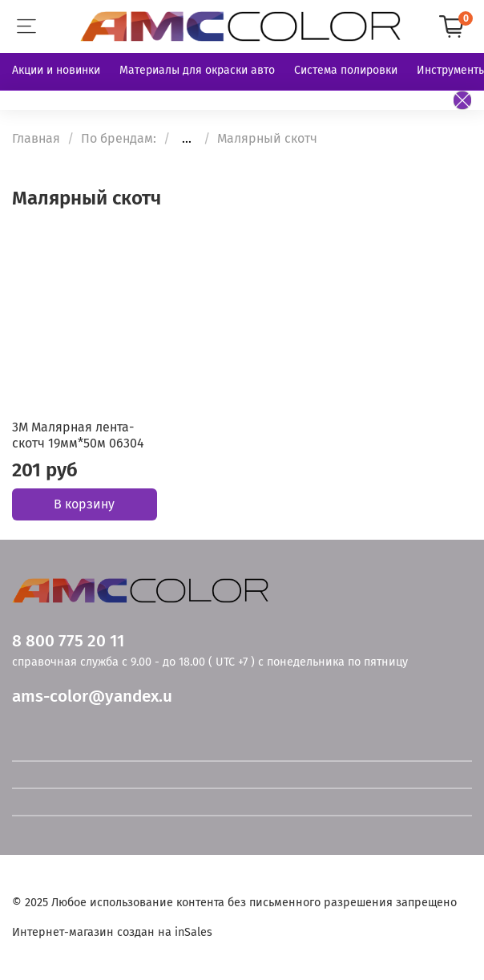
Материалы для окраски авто (197, 70)
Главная (36, 138)
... (187, 139)
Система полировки (346, 70)
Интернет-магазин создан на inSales (112, 932)
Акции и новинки (56, 70)
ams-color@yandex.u (92, 697)
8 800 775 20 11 (68, 641)
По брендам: (119, 138)
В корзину (84, 504)
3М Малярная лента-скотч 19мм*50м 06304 (78, 435)
